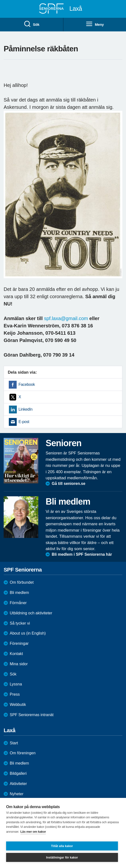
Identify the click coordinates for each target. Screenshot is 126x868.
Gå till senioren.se (68, 484)
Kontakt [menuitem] (16, 654)
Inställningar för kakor (62, 858)
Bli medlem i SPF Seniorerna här (82, 554)
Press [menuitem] (15, 694)
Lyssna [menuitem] (16, 684)
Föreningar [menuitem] (19, 643)
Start (14, 743)
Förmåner (18, 603)
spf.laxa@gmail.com (66, 318)
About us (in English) (28, 633)
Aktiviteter (18, 784)
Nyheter (17, 794)
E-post (24, 422)
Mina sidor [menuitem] (19, 664)
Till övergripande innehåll (0, 0)
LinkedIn (25, 409)
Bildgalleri (18, 773)
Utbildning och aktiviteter (31, 613)
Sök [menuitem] (31, 24)
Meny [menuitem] (95, 24)
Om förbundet (22, 582)
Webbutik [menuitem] (18, 705)
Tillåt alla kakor (62, 846)
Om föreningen (23, 753)
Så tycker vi (20, 623)
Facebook (27, 384)
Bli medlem (19, 593)
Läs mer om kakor (33, 832)
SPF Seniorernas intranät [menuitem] (32, 715)
